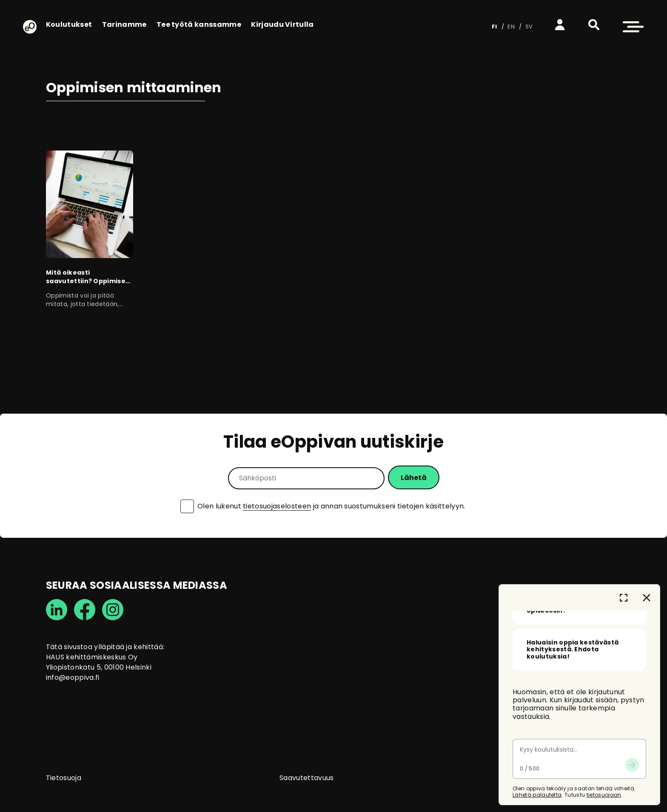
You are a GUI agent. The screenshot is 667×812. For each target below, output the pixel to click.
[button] (594, 25)
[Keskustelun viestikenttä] (579, 803)
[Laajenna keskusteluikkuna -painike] (624, 650)
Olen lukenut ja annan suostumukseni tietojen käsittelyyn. (331, 506)
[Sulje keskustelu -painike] (647, 650)
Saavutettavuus (306, 778)
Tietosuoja (64, 778)
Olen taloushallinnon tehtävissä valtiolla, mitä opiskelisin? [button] (569, 758)
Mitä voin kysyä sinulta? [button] (567, 718)
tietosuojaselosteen (277, 506)
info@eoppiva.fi (73, 677)
